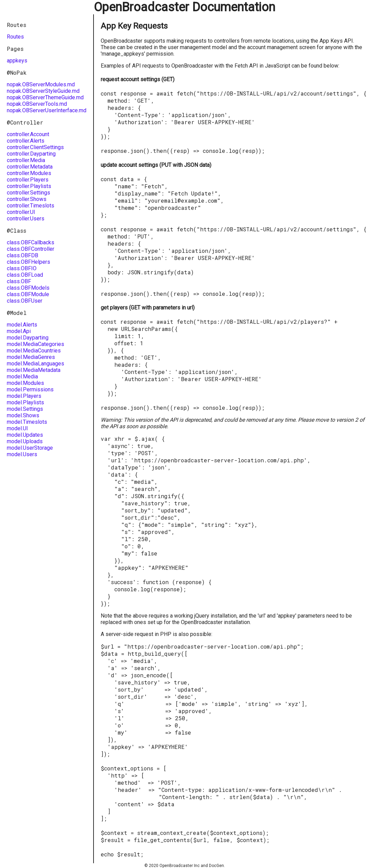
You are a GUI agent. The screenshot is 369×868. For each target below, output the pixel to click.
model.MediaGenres (31, 357)
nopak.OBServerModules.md (41, 84)
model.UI (17, 428)
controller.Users (26, 219)
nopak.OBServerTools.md (37, 104)
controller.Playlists (29, 186)
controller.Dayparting (31, 154)
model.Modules (25, 383)
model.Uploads (25, 441)
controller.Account (28, 134)
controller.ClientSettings (35, 147)
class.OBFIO (22, 268)
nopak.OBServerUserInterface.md (47, 110)
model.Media (22, 377)
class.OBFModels (28, 288)
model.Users (22, 454)
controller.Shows (27, 199)
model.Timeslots (27, 422)
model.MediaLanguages (36, 364)
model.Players (24, 396)
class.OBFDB (23, 255)
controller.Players (28, 180)
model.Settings (25, 409)
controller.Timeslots (31, 206)
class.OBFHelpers (29, 262)
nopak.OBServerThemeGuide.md (45, 97)
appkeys (17, 61)
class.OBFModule (28, 294)
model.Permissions (30, 389)
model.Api (19, 331)
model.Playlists (25, 402)
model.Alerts (22, 325)
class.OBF (19, 281)
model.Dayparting (28, 338)
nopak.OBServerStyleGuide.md (43, 91)
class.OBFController (31, 249)
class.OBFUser (25, 301)
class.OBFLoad (25, 275)
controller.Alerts (26, 141)
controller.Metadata (30, 167)
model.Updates (25, 435)
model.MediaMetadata (34, 370)
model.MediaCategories (36, 344)
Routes (15, 37)
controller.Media (26, 160)
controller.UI (21, 212)
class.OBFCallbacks (31, 242)
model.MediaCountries (34, 351)
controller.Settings (29, 193)
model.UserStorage (30, 448)
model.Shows (23, 415)
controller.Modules (29, 173)
